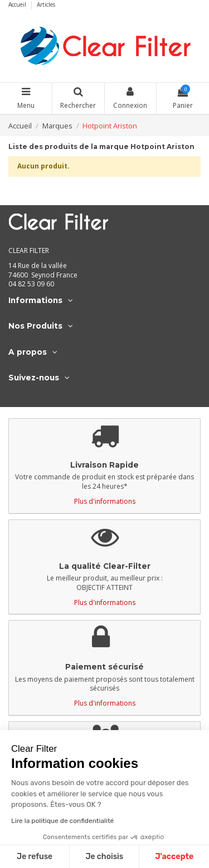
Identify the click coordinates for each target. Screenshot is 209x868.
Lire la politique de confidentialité (62, 821)
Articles (46, 4)
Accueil (18, 4)
